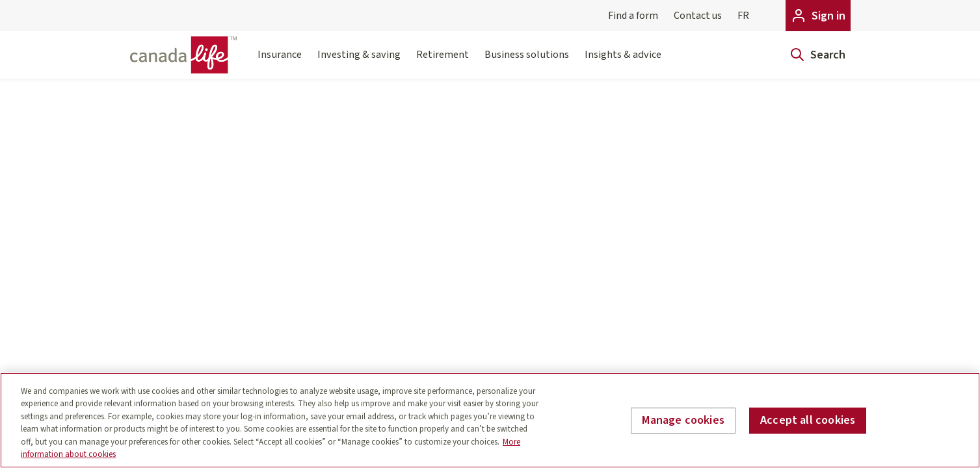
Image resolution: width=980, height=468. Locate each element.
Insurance (280, 62)
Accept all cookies (808, 421)
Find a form (633, 16)
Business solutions (527, 62)
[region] (490, 420)
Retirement (443, 62)
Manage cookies (683, 421)
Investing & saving (359, 62)
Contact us (698, 16)
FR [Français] (743, 16)
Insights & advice (623, 62)
